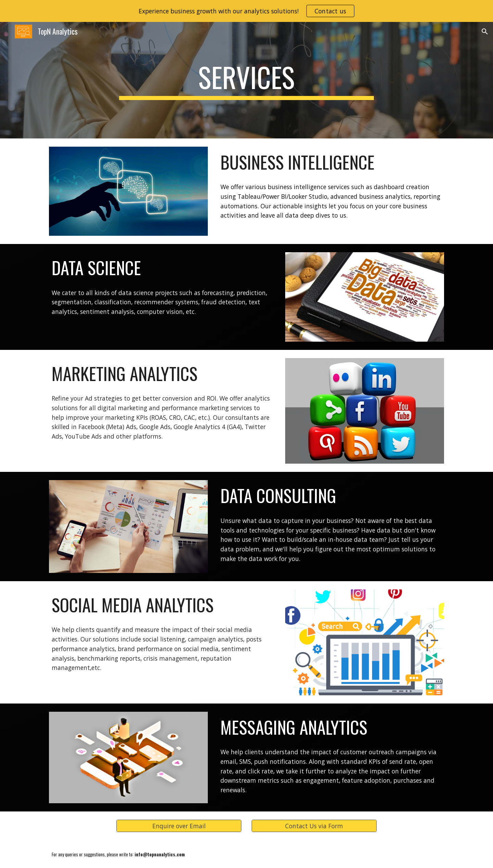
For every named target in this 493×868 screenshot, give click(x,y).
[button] (485, 32)
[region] (246, 11)
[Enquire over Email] (179, 826)
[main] (246, 80)
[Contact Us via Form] (314, 826)
